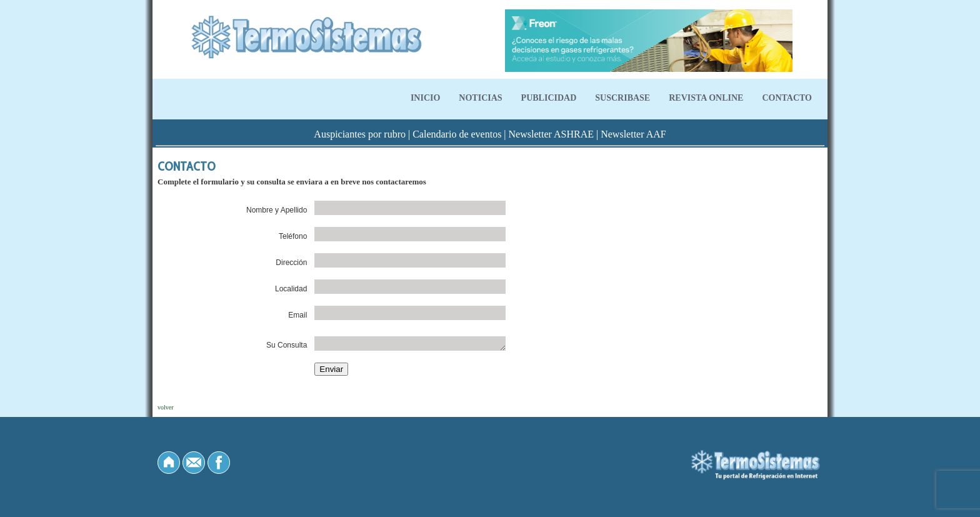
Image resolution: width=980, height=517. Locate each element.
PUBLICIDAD (549, 98)
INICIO (425, 98)
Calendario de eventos (457, 134)
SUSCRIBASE (622, 98)
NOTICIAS (480, 98)
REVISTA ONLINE (706, 98)
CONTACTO (787, 98)
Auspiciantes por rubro (360, 134)
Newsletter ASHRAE (551, 134)
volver (166, 407)
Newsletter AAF (633, 134)
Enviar (331, 369)
